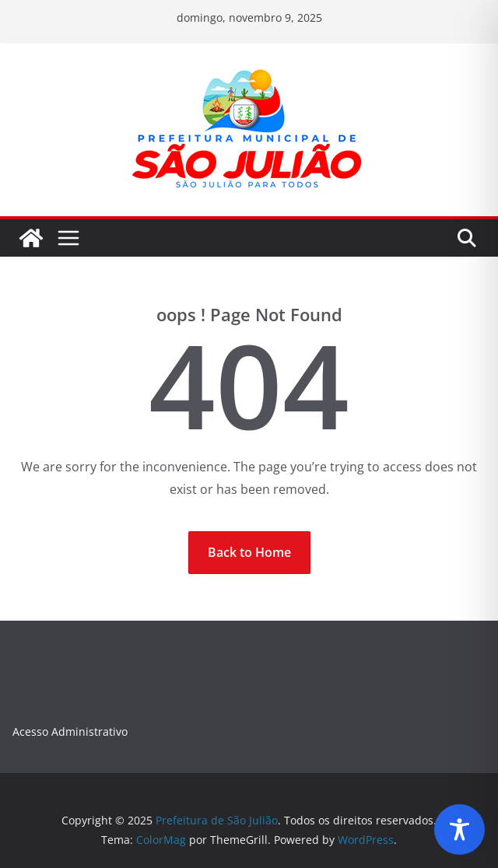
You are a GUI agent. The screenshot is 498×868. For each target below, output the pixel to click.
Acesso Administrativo (70, 731)
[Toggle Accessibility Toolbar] (459, 829)
